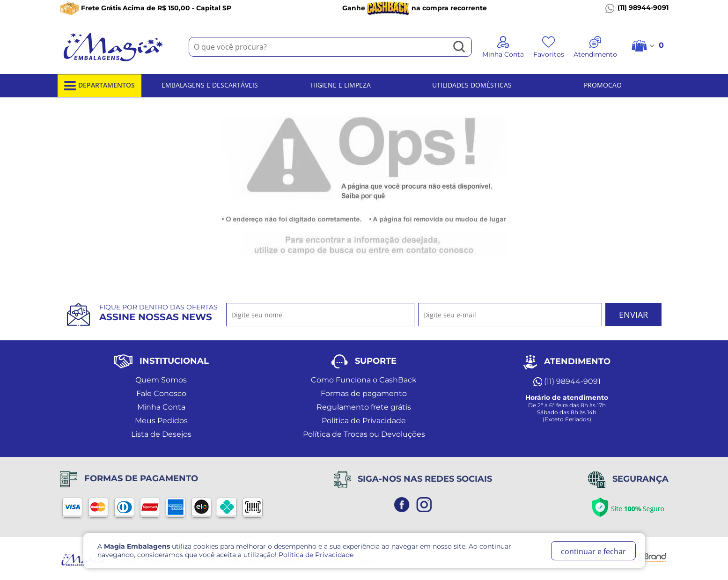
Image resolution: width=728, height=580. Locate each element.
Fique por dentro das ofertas (158, 313)
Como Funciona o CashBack (364, 380)
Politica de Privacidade (316, 555)
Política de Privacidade (364, 421)
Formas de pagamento (364, 393)
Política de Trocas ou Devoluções (364, 434)
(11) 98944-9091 (637, 8)
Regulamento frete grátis (364, 407)
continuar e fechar (593, 551)
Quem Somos (161, 380)
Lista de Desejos (161, 434)
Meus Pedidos (161, 421)
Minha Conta (161, 407)
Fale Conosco (161, 393)
